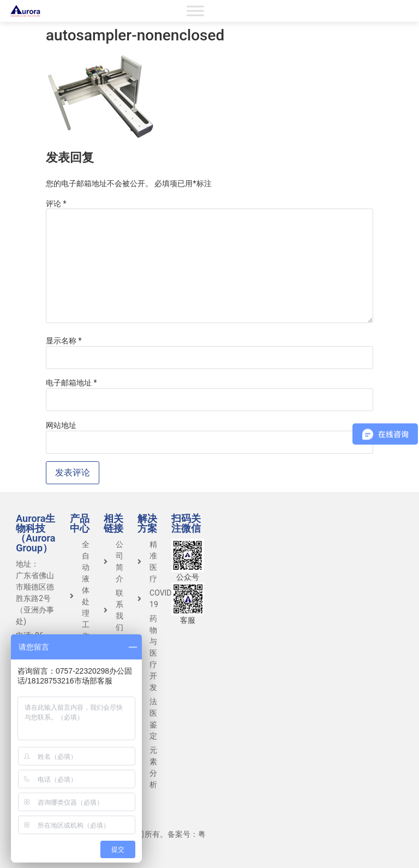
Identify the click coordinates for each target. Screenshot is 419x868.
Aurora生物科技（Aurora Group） (35, 533)
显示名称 (64, 341)
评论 (56, 204)
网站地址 (61, 425)
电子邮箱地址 (71, 383)
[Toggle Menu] (195, 11)
